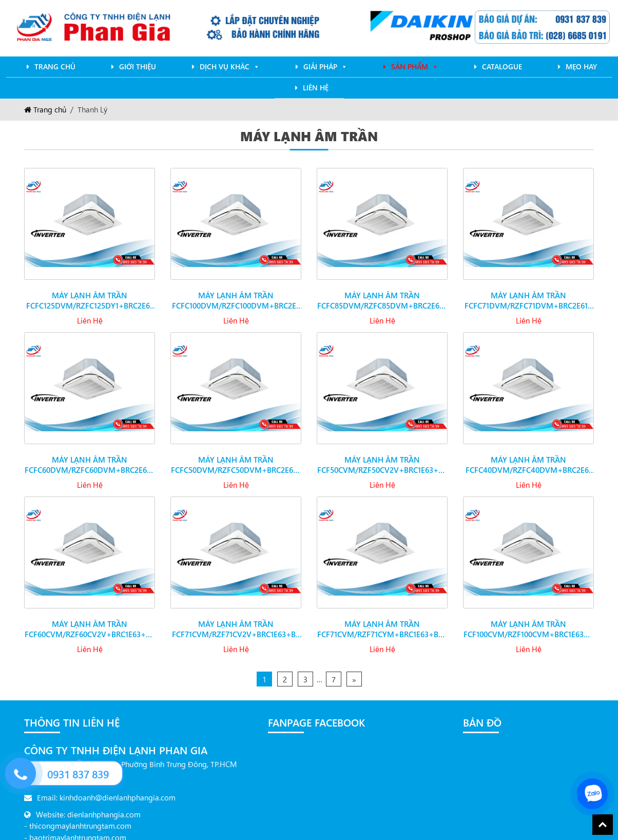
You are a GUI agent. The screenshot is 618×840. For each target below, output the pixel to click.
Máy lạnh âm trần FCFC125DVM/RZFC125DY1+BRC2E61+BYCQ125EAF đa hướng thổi (90, 293)
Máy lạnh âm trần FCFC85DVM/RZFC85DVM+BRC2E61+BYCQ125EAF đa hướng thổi (382, 293)
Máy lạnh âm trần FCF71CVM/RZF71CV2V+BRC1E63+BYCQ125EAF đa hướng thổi (236, 621)
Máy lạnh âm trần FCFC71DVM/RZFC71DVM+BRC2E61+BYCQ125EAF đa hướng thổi (529, 293)
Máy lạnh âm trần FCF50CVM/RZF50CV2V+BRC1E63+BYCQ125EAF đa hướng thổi (382, 457)
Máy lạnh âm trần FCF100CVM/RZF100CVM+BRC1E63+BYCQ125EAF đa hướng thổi (528, 621)
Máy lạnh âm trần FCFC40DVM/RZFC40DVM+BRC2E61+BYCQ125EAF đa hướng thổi (529, 457)
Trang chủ (55, 66)
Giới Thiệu (138, 66)
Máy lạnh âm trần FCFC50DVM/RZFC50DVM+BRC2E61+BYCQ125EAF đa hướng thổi (236, 457)
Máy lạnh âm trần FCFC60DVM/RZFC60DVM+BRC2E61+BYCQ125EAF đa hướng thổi (90, 457)
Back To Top (603, 825)
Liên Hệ (316, 88)
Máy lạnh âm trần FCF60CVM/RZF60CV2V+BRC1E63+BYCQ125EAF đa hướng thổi (90, 621)
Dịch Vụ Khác (230, 66)
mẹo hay (581, 66)
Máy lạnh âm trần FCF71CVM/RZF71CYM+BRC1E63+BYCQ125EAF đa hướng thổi (382, 621)
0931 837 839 (78, 774)
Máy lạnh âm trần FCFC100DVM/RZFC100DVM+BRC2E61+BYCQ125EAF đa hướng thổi (236, 293)
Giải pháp (325, 66)
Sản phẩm (415, 66)
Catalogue (502, 66)
